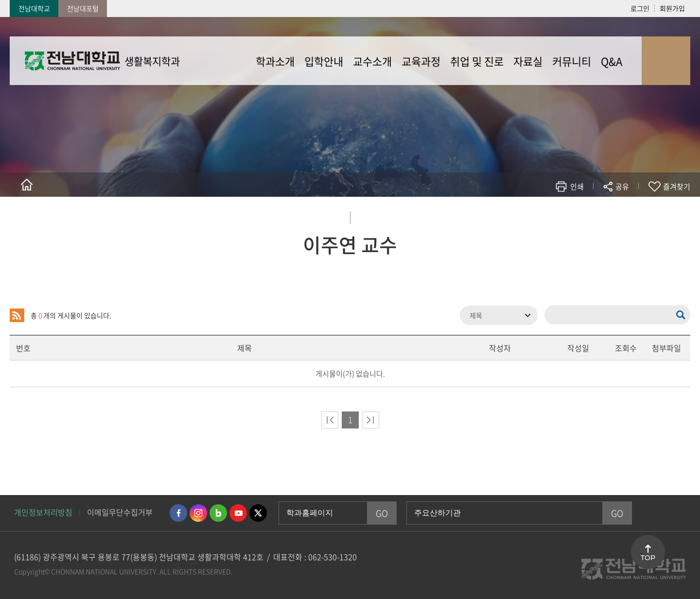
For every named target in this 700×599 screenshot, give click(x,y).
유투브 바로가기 (238, 513)
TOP (648, 558)
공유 (622, 187)
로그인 (640, 8)
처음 (330, 420)
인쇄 (577, 187)
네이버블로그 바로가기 (218, 513)
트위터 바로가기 (258, 513)
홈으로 (27, 185)
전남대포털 (83, 8)
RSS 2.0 (17, 315)
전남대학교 (34, 8)
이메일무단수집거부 (120, 512)
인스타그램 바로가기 (198, 513)
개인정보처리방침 (43, 512)
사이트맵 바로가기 (666, 61)
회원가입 (672, 8)
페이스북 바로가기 (178, 513)
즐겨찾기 (677, 187)
